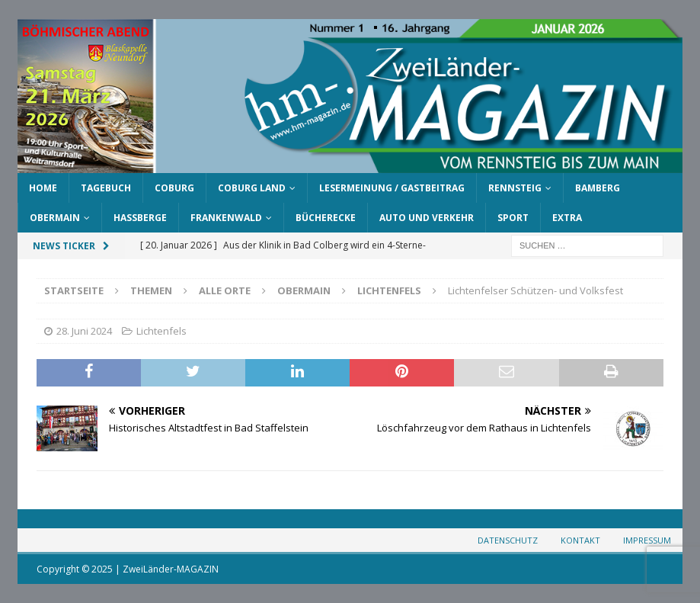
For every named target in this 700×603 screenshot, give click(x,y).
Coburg (174, 188)
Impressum (647, 540)
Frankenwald (226, 218)
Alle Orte (225, 290)
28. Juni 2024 (84, 331)
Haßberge (140, 218)
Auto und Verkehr (427, 218)
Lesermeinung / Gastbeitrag (392, 188)
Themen (151, 290)
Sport (513, 218)
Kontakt (580, 540)
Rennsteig (515, 188)
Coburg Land (252, 188)
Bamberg (598, 188)
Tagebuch (106, 188)
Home (43, 188)
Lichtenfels (161, 331)
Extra (567, 218)
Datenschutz (508, 540)
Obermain (55, 218)
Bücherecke (326, 218)
